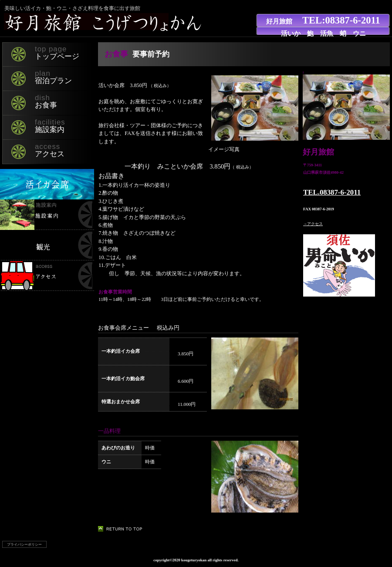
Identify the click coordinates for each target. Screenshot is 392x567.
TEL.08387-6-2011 (332, 192)
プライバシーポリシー (24, 544)
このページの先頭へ (123, 529)
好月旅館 (106, 23)
